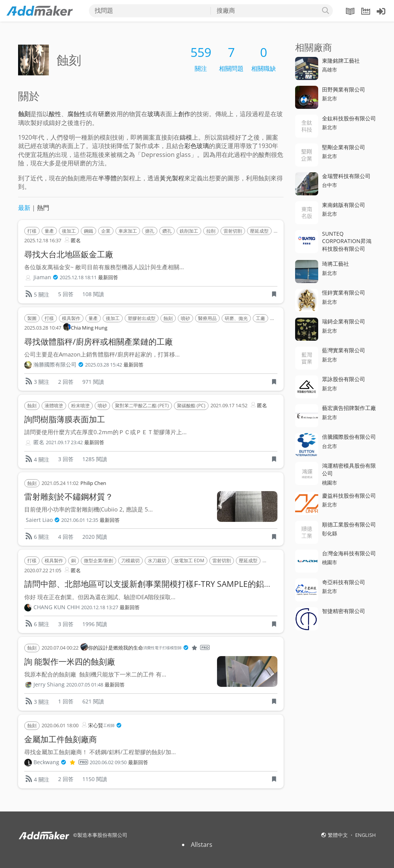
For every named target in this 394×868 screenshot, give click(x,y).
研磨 (104, 114)
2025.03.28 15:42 (104, 365)
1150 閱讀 (95, 779)
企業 (106, 231)
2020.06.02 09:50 (108, 762)
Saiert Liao (43, 520)
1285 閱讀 (95, 459)
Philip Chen (93, 483)
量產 (49, 231)
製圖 (32, 318)
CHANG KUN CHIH (57, 607)
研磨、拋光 (236, 318)
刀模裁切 (130, 561)
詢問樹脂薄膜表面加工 (65, 419)
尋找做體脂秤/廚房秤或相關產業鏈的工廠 (98, 342)
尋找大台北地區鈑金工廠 (69, 254)
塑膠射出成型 (142, 318)
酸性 (55, 114)
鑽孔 (167, 231)
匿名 (72, 240)
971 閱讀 (93, 382)
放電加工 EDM (189, 561)
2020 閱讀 (95, 537)
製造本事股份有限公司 (102, 835)
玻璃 (154, 114)
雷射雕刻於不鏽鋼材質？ (69, 496)
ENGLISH (366, 835)
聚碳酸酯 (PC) (191, 406)
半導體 (107, 178)
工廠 (260, 318)
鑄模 (186, 137)
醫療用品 (207, 318)
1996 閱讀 (95, 624)
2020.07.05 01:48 (85, 685)
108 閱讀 (93, 294)
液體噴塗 (54, 406)
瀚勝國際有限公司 (58, 365)
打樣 (32, 231)
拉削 (211, 231)
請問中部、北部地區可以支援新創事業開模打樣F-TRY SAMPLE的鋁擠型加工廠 (164, 584)
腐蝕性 (77, 114)
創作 (184, 114)
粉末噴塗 (80, 406)
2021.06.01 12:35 (80, 520)
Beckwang (61, 762)
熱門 (43, 208)
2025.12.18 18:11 (78, 277)
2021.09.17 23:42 (64, 442)
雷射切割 (233, 231)
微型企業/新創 (98, 561)
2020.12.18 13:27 (100, 607)
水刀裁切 (157, 561)
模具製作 (71, 318)
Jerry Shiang (49, 684)
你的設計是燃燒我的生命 (145, 648)
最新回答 (108, 277)
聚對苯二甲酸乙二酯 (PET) (142, 406)
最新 (24, 208)
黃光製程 (172, 178)
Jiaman (46, 277)
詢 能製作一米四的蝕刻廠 (70, 661)
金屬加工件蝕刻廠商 (61, 739)
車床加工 (128, 231)
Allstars (202, 845)
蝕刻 (168, 318)
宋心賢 (101, 726)
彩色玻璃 (197, 146)
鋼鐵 (88, 231)
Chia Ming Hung (85, 327)
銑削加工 (189, 231)
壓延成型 (259, 231)
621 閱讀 (93, 701)
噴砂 (185, 318)
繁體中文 (338, 835)
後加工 (69, 231)
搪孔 (150, 231)
